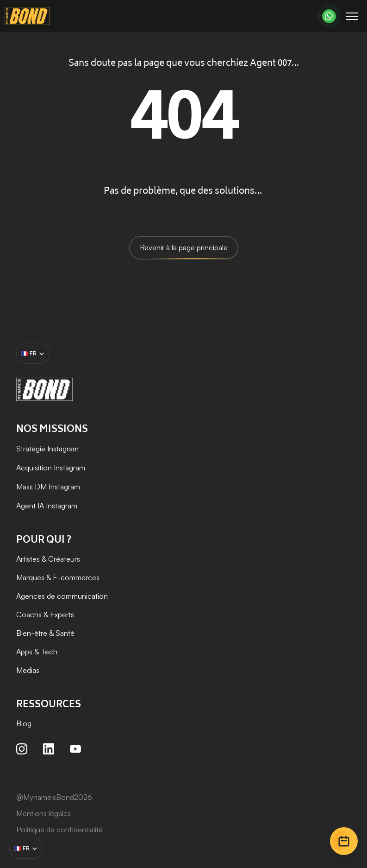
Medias (28, 670)
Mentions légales (44, 813)
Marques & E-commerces (58, 577)
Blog (24, 723)
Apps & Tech (37, 652)
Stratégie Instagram (47, 449)
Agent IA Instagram (47, 506)
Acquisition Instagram (52, 468)
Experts (62, 615)
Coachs (29, 615)
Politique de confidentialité (59, 830)
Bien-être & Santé (45, 633)
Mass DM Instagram (48, 487)
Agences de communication (62, 596)
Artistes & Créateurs (48, 559)
